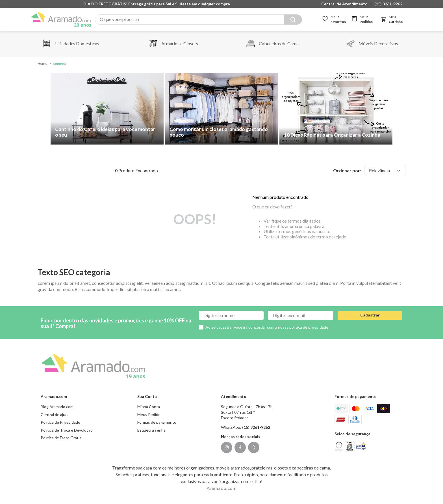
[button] (346, 4)
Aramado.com (221, 488)
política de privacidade (309, 327)
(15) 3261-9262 (388, 4)
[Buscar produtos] (293, 20)
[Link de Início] (42, 64)
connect (60, 63)
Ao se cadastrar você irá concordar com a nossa (267, 327)
